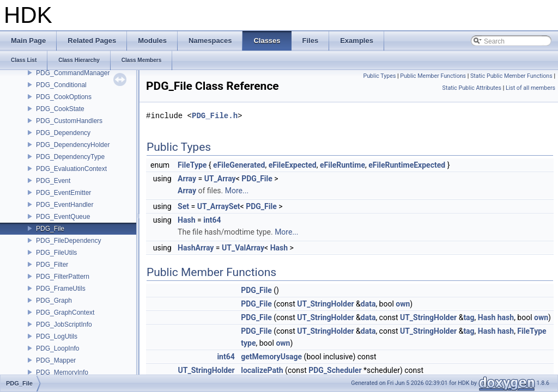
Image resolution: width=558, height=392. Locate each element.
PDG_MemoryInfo (62, 372)
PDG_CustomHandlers (69, 121)
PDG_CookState (60, 109)
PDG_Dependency (63, 133)
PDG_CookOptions (64, 97)
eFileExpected (293, 165)
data (368, 304)
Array (187, 179)
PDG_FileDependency (68, 241)
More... (237, 191)
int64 (212, 220)
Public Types (379, 76)
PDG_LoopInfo (57, 348)
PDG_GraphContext (65, 313)
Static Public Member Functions (511, 76)
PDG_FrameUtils (61, 289)
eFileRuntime (342, 165)
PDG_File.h (215, 116)
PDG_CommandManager (73, 73)
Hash (186, 220)
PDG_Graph (54, 301)
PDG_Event (53, 181)
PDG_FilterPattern (63, 277)
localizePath (262, 370)
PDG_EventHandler (65, 205)
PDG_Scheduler (335, 370)
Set (183, 206)
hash (506, 317)
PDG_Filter (52, 265)
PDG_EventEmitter (63, 193)
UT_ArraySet (219, 206)
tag (469, 317)
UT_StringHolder (325, 304)
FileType (192, 165)
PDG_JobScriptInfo (64, 324)
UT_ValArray (243, 248)
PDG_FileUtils (56, 253)
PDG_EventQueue (63, 217)
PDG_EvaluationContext (71, 169)
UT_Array (220, 179)
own (403, 304)
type (248, 343)
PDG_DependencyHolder (73, 145)
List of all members (530, 88)
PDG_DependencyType (70, 157)
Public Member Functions (433, 76)
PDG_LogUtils (57, 336)
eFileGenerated (239, 165)
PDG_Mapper (56, 360)
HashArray (196, 248)
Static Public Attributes (472, 88)
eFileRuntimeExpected (407, 165)
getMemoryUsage (271, 357)
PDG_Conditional (61, 85)
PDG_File (50, 229)
